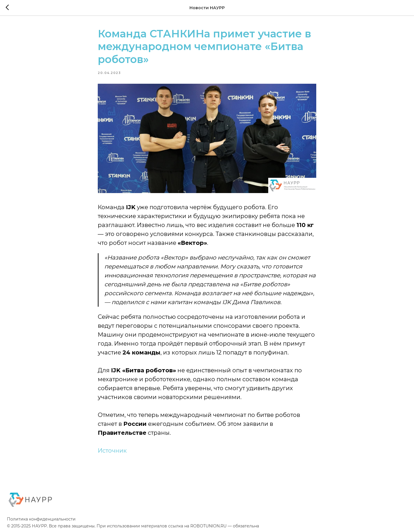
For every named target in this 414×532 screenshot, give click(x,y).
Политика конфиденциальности (41, 519)
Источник (112, 451)
